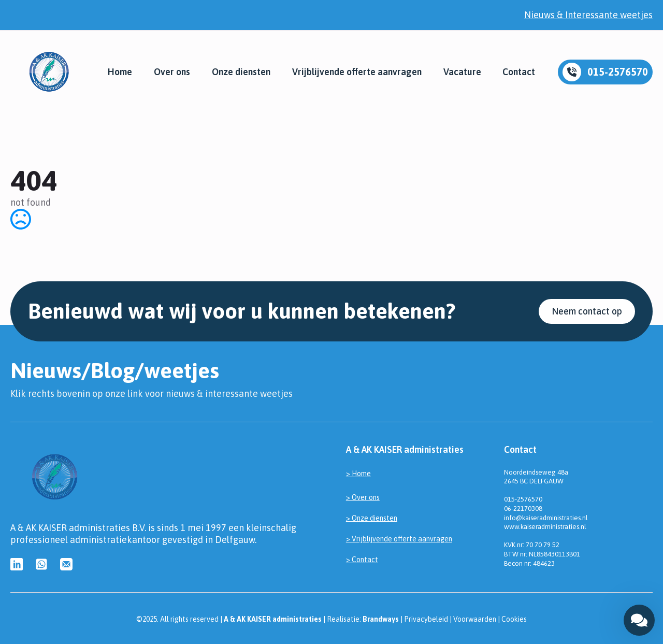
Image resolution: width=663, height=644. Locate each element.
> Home (358, 474)
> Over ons (363, 497)
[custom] (17, 564)
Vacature (462, 72)
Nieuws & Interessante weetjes (588, 15)
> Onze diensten (372, 518)
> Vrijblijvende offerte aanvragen (399, 539)
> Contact (362, 560)
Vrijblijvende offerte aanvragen (357, 72)
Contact (519, 72)
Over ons (172, 72)
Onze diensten (241, 72)
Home (120, 72)
